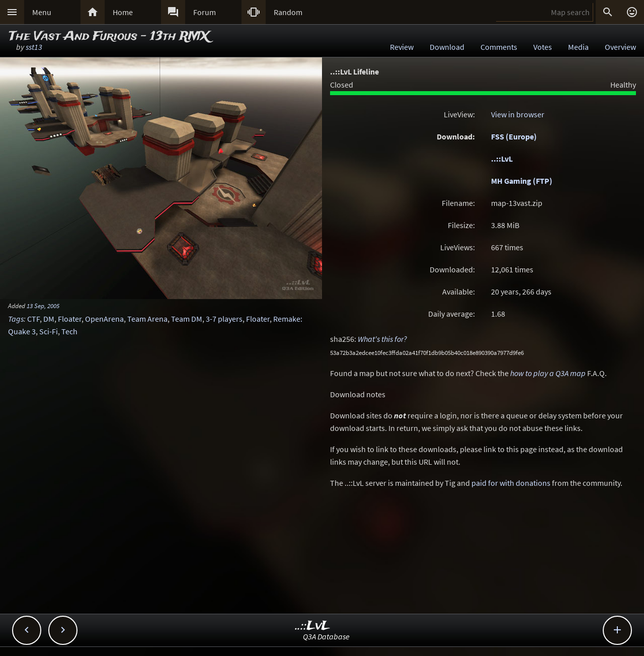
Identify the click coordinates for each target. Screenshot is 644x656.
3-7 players (224, 319)
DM (49, 319)
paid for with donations (511, 483)
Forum (205, 12)
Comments (499, 47)
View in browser (518, 114)
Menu (42, 12)
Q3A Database (326, 636)
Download (447, 47)
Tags (16, 319)
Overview (620, 47)
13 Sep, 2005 (43, 306)
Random (288, 12)
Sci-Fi (49, 331)
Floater (70, 319)
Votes (543, 47)
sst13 (34, 47)
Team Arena (147, 319)
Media (578, 47)
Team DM (187, 319)
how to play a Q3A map (548, 373)
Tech (69, 331)
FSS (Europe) (514, 136)
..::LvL (502, 159)
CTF (33, 319)
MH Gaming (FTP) (522, 181)
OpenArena (104, 319)
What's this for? (382, 339)
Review (402, 47)
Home (123, 12)
